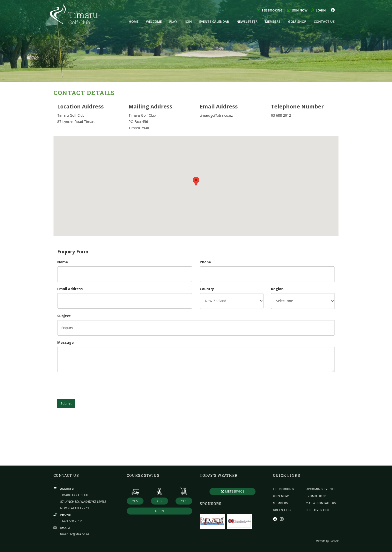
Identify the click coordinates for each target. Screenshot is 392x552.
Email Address (70, 289)
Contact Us (324, 21)
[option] (196, 41)
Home (134, 21)
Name (63, 262)
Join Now (297, 10)
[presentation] (95, 386)
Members (273, 21)
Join (188, 21)
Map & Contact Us (321, 503)
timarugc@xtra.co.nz (75, 534)
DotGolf (334, 541)
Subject (64, 316)
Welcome (154, 21)
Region (277, 289)
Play (173, 21)
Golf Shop (297, 21)
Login (318, 10)
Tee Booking (270, 10)
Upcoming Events (321, 489)
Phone (205, 262)
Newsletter (247, 21)
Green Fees (282, 510)
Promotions (316, 496)
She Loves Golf (319, 510)
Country (207, 289)
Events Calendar (214, 21)
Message (65, 342)
